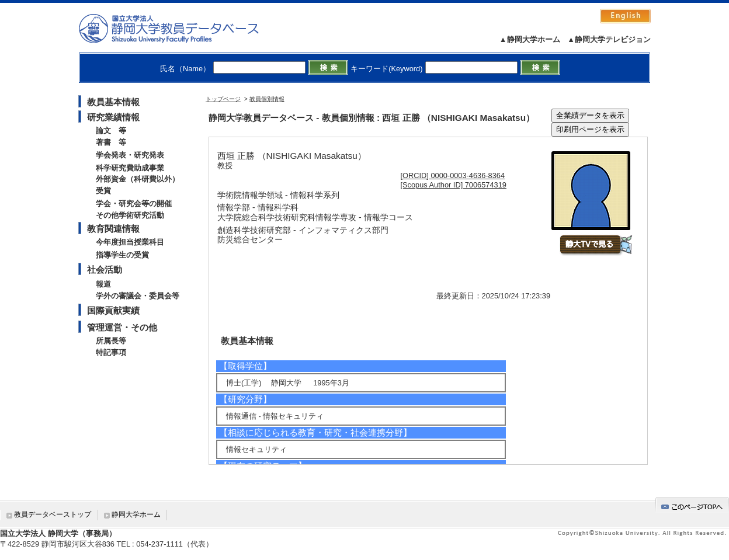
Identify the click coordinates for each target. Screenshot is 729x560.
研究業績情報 (113, 117)
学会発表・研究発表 (130, 155)
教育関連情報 (113, 229)
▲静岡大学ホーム (530, 39)
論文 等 (111, 131)
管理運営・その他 (122, 327)
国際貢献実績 (113, 310)
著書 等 (111, 142)
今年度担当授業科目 (130, 242)
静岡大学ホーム (136, 514)
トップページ (223, 99)
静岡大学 (181, 28)
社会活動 (105, 269)
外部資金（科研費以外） (138, 179)
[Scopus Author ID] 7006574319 (454, 185)
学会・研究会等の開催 (134, 204)
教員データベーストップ (53, 514)
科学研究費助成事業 (130, 168)
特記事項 (111, 352)
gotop (692, 505)
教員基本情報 (113, 102)
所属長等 (111, 341)
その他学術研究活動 (130, 215)
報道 (103, 284)
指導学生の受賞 (122, 255)
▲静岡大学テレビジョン (609, 39)
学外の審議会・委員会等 (138, 296)
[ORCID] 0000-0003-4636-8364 (453, 175)
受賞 (103, 191)
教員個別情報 (267, 99)
